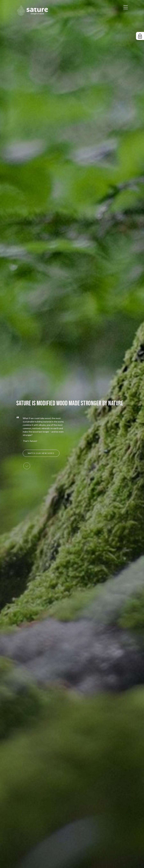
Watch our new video (41, 453)
